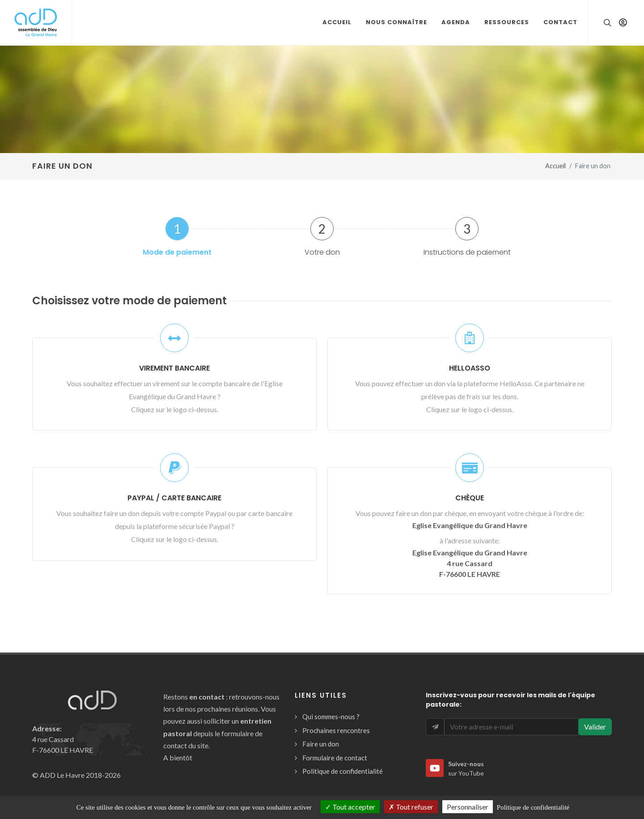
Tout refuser (411, 807)
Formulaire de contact (335, 758)
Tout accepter (350, 807)
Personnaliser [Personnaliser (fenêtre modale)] (468, 807)
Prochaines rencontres (336, 730)
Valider (595, 727)
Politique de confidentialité (343, 771)
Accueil (555, 166)
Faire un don (321, 744)
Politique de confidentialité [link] (533, 807)
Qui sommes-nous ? (331, 717)
